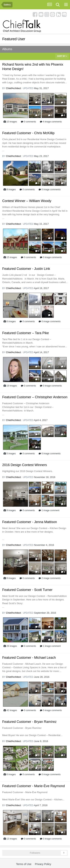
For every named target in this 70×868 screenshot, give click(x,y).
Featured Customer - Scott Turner (27, 590)
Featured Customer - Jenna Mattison (30, 522)
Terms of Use (24, 864)
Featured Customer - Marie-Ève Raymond (34, 786)
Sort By (62, 56)
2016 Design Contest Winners (25, 465)
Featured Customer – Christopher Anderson (35, 397)
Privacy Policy (43, 864)
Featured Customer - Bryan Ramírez (29, 722)
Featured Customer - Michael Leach (29, 658)
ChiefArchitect (14, 88)
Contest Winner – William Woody (27, 201)
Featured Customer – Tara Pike (26, 333)
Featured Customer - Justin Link (26, 269)
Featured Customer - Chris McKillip (28, 133)
